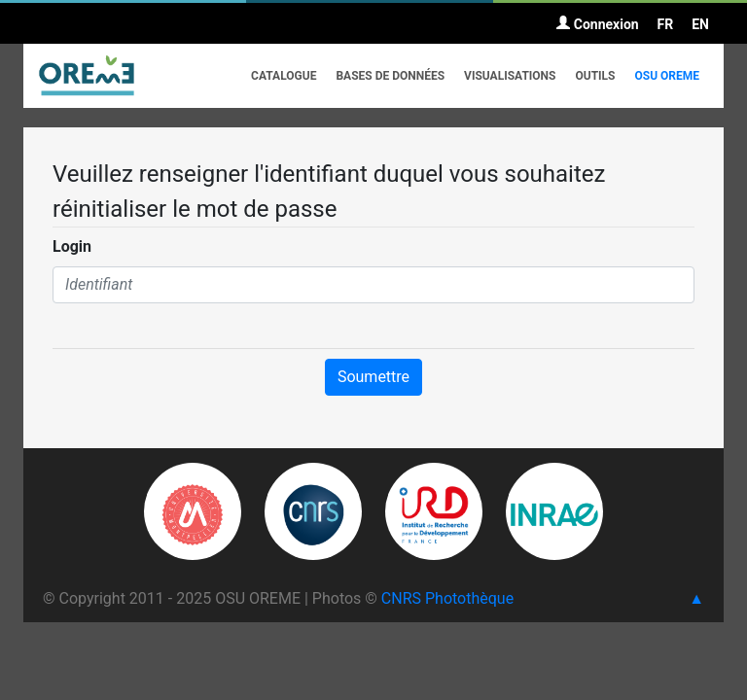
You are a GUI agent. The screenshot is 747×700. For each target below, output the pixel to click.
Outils (595, 76)
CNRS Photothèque (447, 598)
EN (700, 24)
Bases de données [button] (390, 76)
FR (666, 24)
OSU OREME (667, 76)
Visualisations (510, 76)
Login (72, 246)
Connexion (597, 24)
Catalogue (284, 76)
